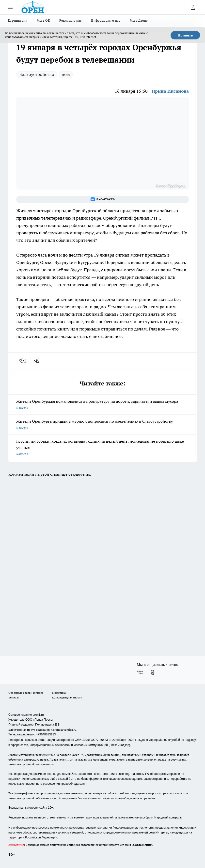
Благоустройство (37, 74)
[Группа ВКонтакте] (102, 199)
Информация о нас (105, 20)
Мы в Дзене (139, 20)
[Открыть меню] (10, 7)
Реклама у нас (71, 20)
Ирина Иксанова (170, 91)
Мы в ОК (43, 20)
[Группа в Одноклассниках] (152, 673)
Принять (185, 35)
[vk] (23, 361)
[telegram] (38, 361)
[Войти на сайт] (193, 7)
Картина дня (18, 20)
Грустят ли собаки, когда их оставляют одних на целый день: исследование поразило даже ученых (102, 448)
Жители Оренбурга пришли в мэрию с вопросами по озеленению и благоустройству (102, 425)
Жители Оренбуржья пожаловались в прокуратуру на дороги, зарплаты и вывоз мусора (102, 405)
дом (66, 74)
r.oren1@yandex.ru (64, 730)
